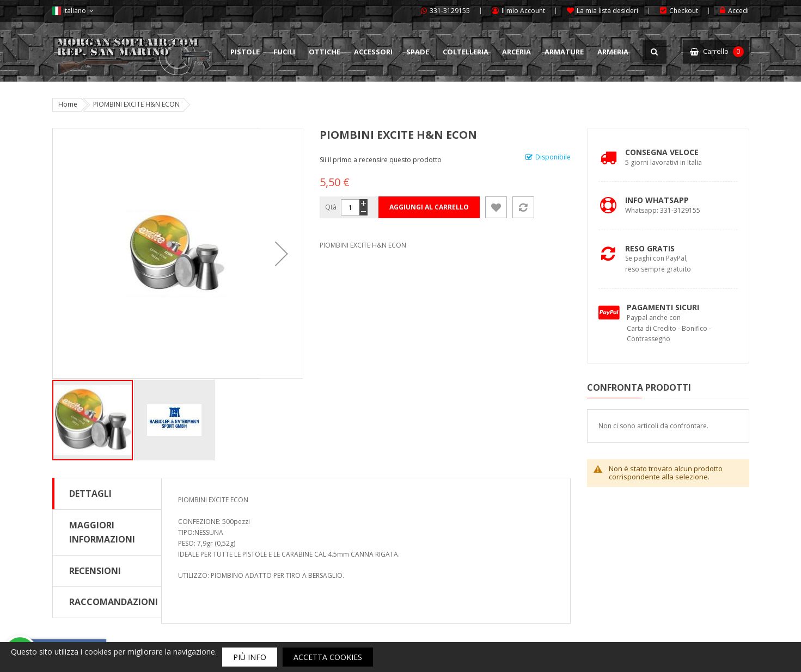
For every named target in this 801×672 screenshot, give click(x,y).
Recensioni (95, 571)
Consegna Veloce (662, 152)
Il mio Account (523, 11)
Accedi (738, 11)
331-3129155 (450, 11)
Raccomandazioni (114, 602)
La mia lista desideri (607, 11)
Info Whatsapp (657, 200)
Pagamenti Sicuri (663, 307)
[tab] (107, 494)
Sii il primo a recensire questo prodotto (381, 160)
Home (68, 104)
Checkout (684, 11)
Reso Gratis (650, 248)
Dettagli (90, 494)
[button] (282, 253)
